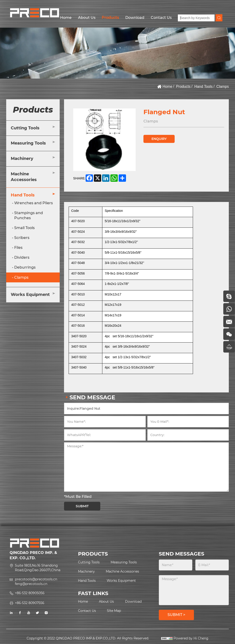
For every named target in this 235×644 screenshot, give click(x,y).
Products (110, 18)
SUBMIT (82, 506)
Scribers (22, 238)
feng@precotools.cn (31, 584)
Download (135, 18)
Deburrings (25, 267)
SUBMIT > (176, 615)
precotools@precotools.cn (36, 579)
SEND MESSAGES (182, 554)
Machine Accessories (24, 177)
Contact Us (161, 18)
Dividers (22, 257)
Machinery (22, 159)
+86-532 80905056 (30, 593)
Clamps (223, 87)
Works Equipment (30, 295)
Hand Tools (204, 87)
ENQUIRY (159, 139)
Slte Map (114, 611)
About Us (87, 18)
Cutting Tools (25, 128)
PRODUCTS (93, 554)
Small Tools (24, 228)
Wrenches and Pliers (34, 203)
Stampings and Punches (29, 216)
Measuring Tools (28, 143)
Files (18, 248)
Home (66, 18)
